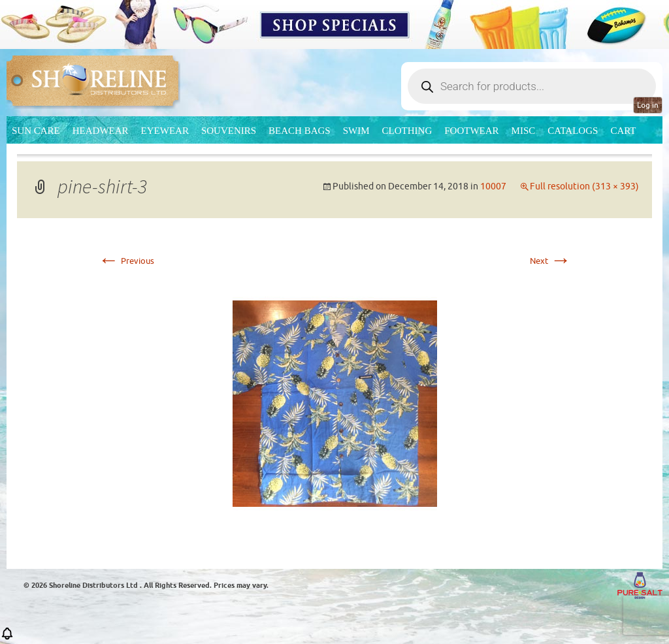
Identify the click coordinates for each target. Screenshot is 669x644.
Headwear (101, 131)
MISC (524, 131)
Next (550, 261)
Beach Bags (300, 131)
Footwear (471, 131)
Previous (126, 261)
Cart (623, 131)
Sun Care (36, 131)
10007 (493, 186)
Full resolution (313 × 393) (584, 186)
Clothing (407, 131)
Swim (356, 131)
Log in (648, 105)
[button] (7, 638)
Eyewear (165, 131)
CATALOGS (573, 131)
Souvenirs (229, 131)
